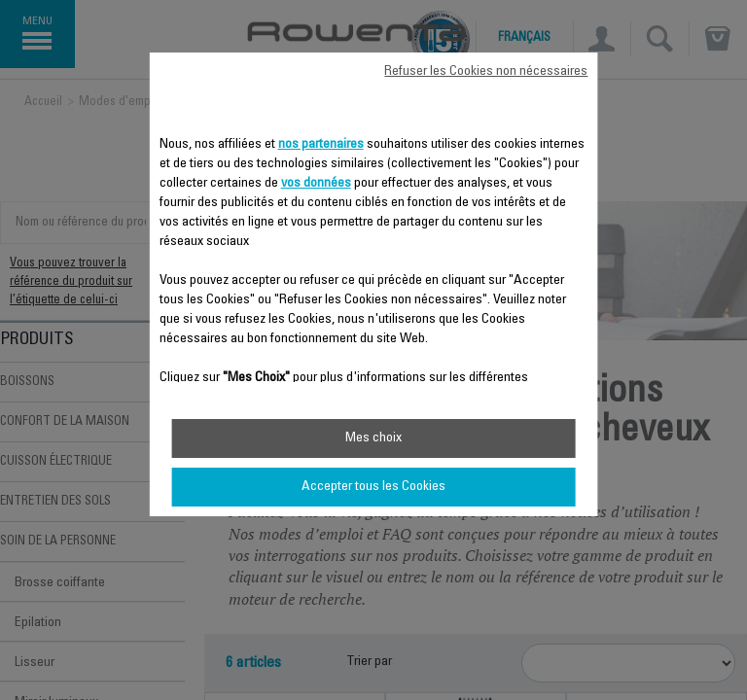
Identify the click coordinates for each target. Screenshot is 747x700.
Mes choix (373, 438)
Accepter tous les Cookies (373, 487)
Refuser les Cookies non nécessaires (486, 72)
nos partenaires (321, 145)
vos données (316, 184)
